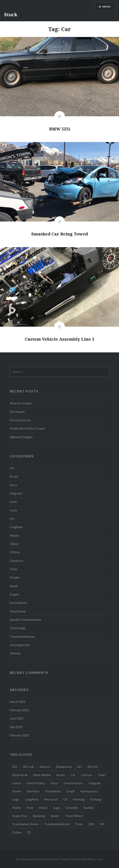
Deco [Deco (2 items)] (54, 783)
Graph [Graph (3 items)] (71, 791)
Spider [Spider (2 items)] (55, 816)
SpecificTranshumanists (26, 620)
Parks (14, 569)
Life (12, 519)
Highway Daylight (21, 437)
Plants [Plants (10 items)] (17, 808)
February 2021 (19, 710)
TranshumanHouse (22, 637)
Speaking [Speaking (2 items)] (39, 816)
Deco (13, 485)
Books (14, 476)
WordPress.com (92, 859)
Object (14, 544)
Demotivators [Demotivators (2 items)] (73, 783)
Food (13, 502)
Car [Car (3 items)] (73, 775)
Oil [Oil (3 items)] (65, 799)
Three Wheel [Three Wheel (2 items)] (74, 816)
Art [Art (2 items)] (80, 767)
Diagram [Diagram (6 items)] (94, 783)
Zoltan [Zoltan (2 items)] (17, 832)
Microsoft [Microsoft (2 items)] (51, 799)
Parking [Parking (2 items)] (96, 799)
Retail (14, 586)
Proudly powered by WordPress (37, 859)
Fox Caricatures (20, 420)
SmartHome (18, 611)
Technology (18, 628)
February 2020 (19, 735)
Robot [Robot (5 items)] (43, 808)
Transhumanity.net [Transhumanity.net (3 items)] (57, 824)
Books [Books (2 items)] (61, 775)
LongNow (16, 527)
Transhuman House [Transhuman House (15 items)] (25, 824)
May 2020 (16, 727)
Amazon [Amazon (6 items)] (45, 767)
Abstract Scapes (21, 403)
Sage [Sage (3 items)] (57, 808)
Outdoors (17, 561)
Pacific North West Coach (27, 428)
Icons (14, 510)
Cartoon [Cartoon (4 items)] (87, 775)
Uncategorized (20, 645)
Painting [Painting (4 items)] (79, 799)
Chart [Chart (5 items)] (102, 775)
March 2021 (18, 702)
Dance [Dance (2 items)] (17, 783)
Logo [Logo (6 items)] (16, 799)
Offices (15, 552)
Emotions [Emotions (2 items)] (33, 791)
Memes (15, 536)
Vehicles (15, 653)
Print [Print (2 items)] (30, 808)
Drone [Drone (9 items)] (17, 791)
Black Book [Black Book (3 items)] (20, 775)
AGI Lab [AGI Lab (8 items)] (28, 767)
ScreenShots (18, 603)
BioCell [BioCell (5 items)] (92, 767)
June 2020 (17, 718)
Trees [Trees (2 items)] (79, 824)
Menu (107, 7)
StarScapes (17, 412)
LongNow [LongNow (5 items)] (32, 799)
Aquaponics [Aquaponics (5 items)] (64, 767)
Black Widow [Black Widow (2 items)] (42, 775)
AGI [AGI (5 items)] (15, 767)
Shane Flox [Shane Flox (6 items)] (20, 816)
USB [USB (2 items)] (91, 824)
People (15, 578)
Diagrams (16, 493)
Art (12, 468)
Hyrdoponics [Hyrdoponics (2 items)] (89, 791)
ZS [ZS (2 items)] (29, 832)
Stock (11, 14)
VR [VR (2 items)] (102, 824)
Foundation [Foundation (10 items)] (53, 791)
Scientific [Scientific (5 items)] (72, 808)
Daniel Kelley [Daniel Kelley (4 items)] (36, 783)
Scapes (14, 594)
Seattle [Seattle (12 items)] (89, 808)
